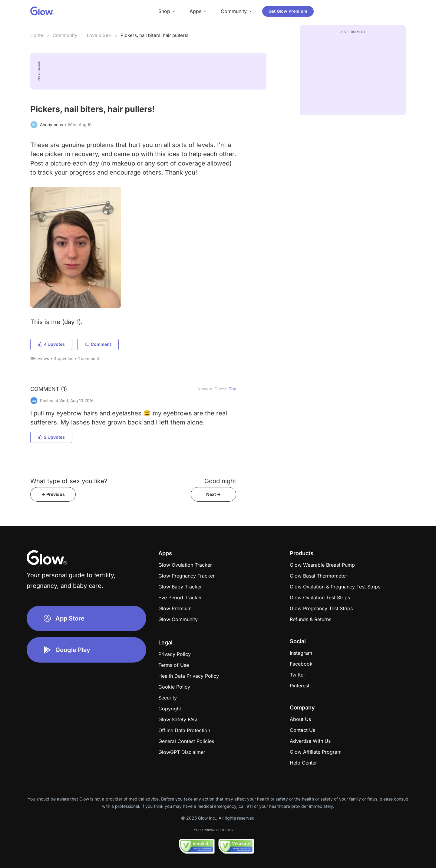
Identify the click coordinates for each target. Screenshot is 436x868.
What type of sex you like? (69, 481)
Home (37, 35)
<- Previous (53, 494)
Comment (98, 344)
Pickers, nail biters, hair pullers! (154, 35)
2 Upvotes (51, 437)
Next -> (213, 494)
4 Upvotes (51, 344)
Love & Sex (99, 35)
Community (65, 35)
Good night (220, 481)
